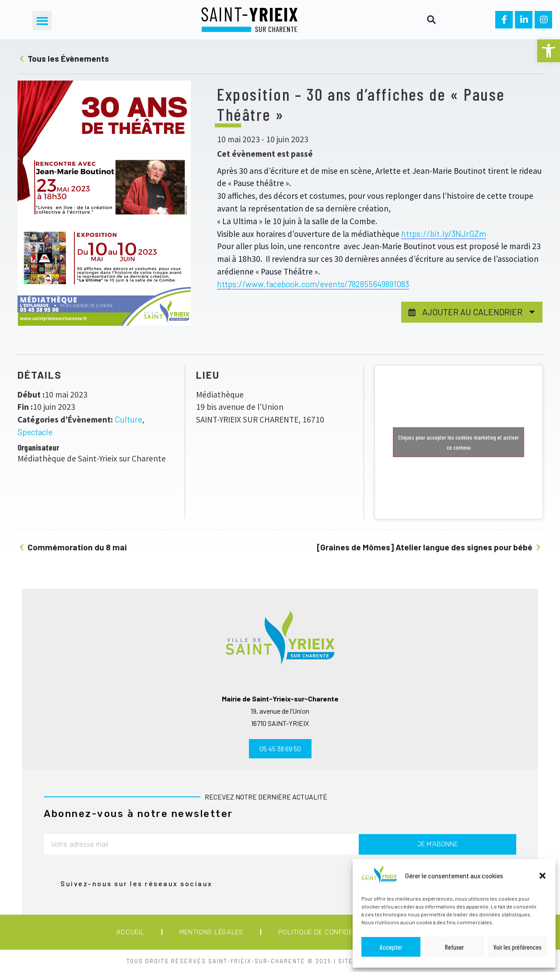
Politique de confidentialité (330, 932)
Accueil (130, 932)
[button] (549, 51)
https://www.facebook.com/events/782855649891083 (313, 284)
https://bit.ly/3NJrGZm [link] (444, 234)
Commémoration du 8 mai (72, 547)
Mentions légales (211, 932)
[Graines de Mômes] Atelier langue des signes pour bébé (430, 547)
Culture (128, 419)
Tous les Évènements (63, 58)
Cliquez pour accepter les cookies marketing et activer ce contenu (458, 442)
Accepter (391, 947)
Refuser (454, 947)
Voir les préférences (518, 947)
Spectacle (35, 432)
